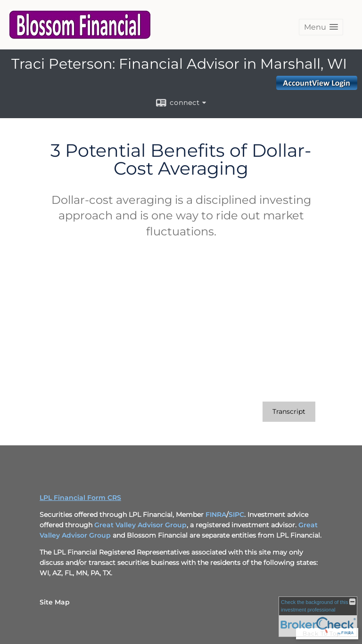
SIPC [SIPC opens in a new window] (236, 515)
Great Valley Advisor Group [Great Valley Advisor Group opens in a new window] (140, 525)
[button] (321, 27)
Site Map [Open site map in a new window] (55, 602)
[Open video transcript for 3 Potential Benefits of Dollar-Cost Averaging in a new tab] (289, 412)
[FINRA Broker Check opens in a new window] (318, 617)
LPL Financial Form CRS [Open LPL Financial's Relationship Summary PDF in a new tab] (80, 498)
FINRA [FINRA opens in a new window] (216, 515)
